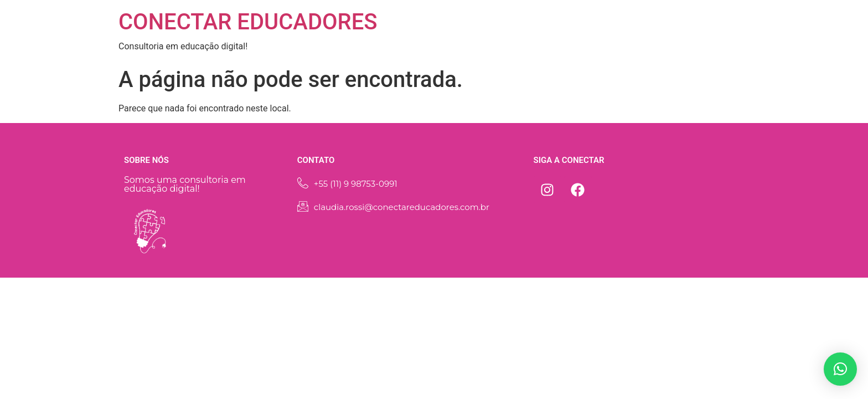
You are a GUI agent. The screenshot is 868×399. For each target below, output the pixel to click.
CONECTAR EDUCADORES (248, 22)
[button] (840, 369)
